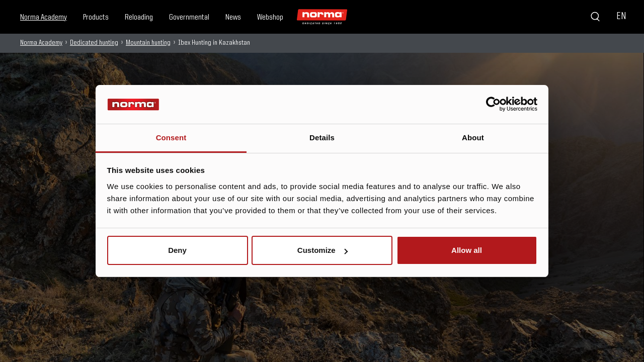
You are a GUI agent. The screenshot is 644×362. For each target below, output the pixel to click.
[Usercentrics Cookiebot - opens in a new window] (493, 104)
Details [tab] (322, 138)
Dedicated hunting (94, 43)
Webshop (270, 18)
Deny (177, 250)
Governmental (189, 18)
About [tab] (473, 138)
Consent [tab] (171, 138)
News (233, 18)
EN (621, 17)
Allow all (467, 250)
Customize (323, 250)
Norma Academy (44, 18)
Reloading (139, 18)
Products (96, 18)
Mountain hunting (148, 43)
